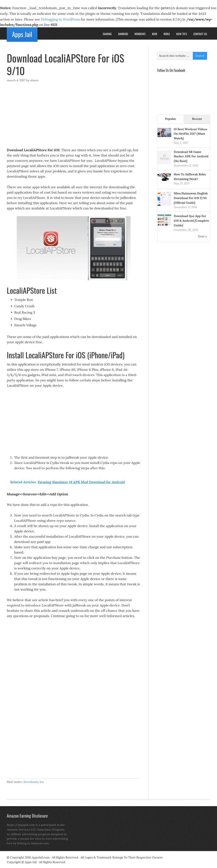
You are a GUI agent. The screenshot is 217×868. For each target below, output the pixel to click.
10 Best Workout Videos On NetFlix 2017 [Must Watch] (191, 133)
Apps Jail (22, 33)
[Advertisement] (74, 116)
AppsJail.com (41, 857)
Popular (171, 118)
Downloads (31, 781)
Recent (197, 118)
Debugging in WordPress (60, 18)
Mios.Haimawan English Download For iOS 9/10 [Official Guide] (191, 197)
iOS (42, 781)
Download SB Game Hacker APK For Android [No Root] (191, 156)
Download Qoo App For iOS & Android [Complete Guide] (191, 220)
